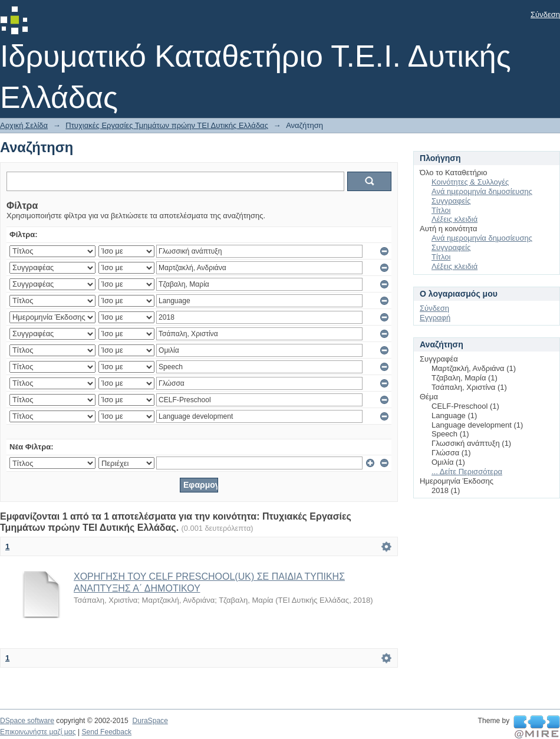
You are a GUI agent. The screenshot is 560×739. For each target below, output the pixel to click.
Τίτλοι (441, 210)
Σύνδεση (545, 14)
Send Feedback (106, 732)
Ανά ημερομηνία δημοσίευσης (482, 191)
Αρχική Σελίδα (24, 125)
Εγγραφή (435, 318)
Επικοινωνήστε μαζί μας (38, 732)
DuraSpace (150, 721)
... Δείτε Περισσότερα (467, 472)
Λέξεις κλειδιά (454, 219)
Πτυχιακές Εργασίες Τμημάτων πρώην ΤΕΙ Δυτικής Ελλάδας (167, 125)
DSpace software (27, 721)
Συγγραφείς (451, 201)
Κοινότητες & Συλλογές (470, 182)
